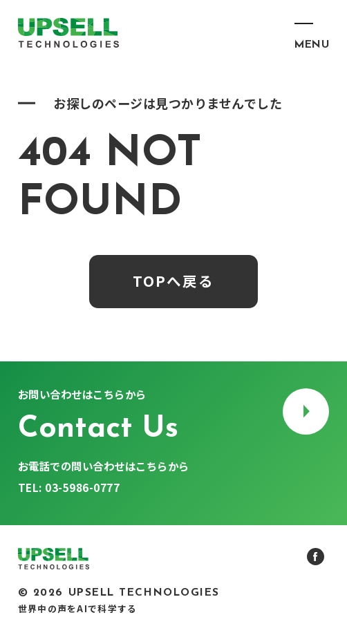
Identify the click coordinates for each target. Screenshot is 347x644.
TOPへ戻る (173, 281)
